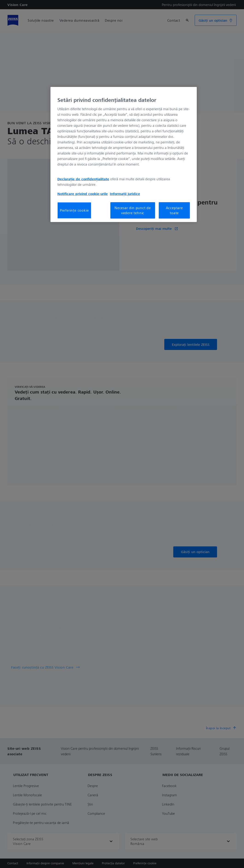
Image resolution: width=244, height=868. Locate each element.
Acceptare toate (174, 210)
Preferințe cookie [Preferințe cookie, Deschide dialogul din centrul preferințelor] (74, 210)
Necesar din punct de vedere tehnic (133, 210)
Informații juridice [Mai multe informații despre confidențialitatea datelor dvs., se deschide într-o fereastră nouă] (125, 194)
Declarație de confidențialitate (83, 179)
